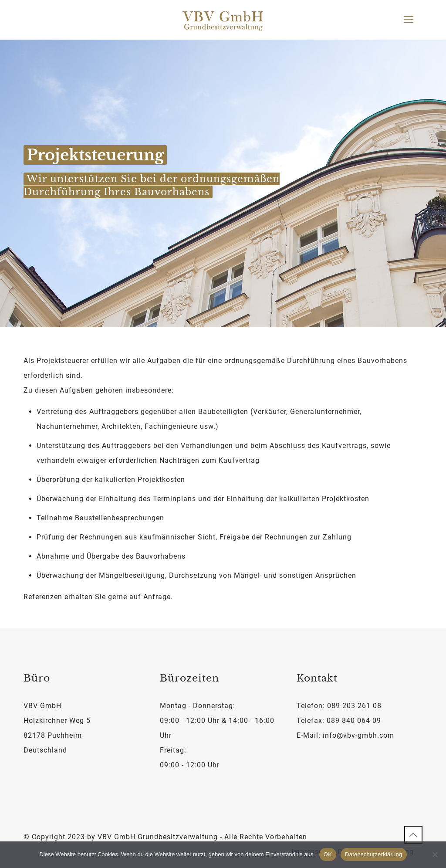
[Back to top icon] (413, 835)
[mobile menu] (409, 20)
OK (328, 854)
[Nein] (435, 854)
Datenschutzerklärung (373, 854)
